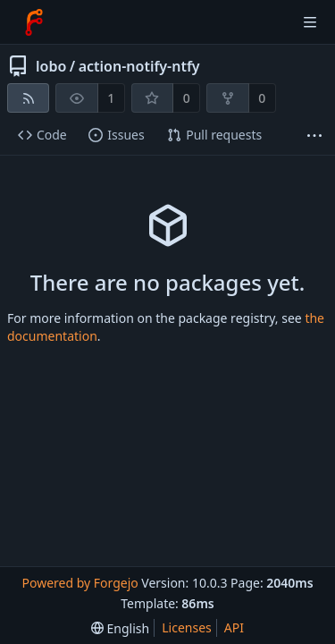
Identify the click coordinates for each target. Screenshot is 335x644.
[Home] (34, 22)
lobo (51, 66)
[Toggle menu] (310, 22)
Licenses (187, 627)
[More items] (314, 136)
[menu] (120, 628)
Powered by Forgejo (80, 583)
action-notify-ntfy (139, 66)
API (234, 627)
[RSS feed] (28, 98)
